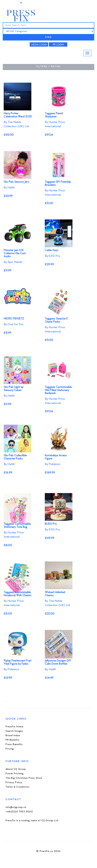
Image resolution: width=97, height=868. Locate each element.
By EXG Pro (52, 256)
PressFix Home (14, 727)
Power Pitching (15, 774)
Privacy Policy (14, 782)
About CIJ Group (16, 769)
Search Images (14, 731)
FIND (48, 37)
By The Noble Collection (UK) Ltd (16, 124)
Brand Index (13, 736)
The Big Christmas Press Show (24, 778)
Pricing (10, 749)
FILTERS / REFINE (49, 67)
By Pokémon (53, 464)
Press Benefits (14, 744)
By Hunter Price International (55, 124)
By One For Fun (14, 324)
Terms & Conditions (17, 787)
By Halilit (9, 188)
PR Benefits (12, 740)
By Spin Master (13, 262)
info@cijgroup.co (16, 807)
